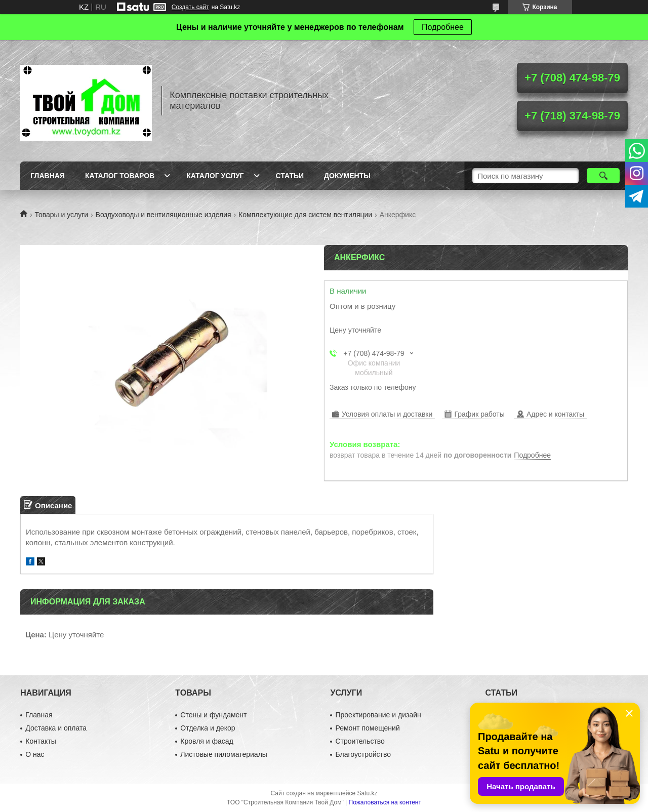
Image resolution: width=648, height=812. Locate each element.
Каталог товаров (120, 176)
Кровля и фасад (207, 741)
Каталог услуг (215, 176)
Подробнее (443, 27)
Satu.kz (367, 793)
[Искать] (603, 176)
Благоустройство (363, 754)
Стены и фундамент (213, 715)
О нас (35, 754)
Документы (347, 176)
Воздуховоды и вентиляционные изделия (164, 215)
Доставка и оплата (56, 728)
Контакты (40, 741)
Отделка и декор (208, 728)
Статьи (290, 176)
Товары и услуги (61, 215)
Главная (48, 176)
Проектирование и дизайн (378, 715)
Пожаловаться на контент (385, 802)
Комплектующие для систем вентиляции (305, 215)
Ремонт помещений (367, 728)
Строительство (360, 741)
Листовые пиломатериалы (224, 754)
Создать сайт (190, 7)
